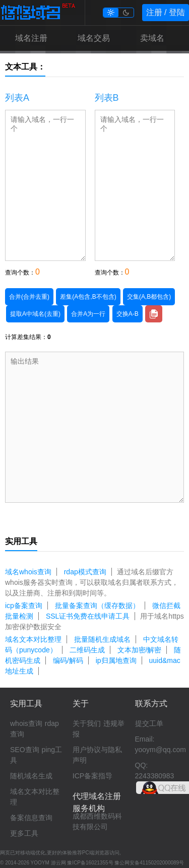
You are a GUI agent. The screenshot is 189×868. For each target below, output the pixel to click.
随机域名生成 (31, 776)
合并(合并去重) (29, 297)
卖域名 (152, 38)
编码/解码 (68, 660)
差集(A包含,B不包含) (88, 297)
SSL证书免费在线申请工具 (88, 616)
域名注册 (31, 38)
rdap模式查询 (85, 572)
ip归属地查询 (116, 660)
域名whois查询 (28, 572)
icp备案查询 (24, 606)
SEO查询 (25, 750)
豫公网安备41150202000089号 (149, 863)
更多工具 (24, 833)
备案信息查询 (31, 818)
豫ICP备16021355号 (90, 863)
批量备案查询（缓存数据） (97, 606)
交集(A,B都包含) (149, 297)
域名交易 (94, 38)
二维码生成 (87, 650)
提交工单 (149, 723)
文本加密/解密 (140, 650)
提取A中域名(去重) (35, 314)
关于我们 (87, 723)
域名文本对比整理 (33, 639)
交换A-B (128, 314)
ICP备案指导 (92, 776)
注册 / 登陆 (166, 12)
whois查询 (26, 723)
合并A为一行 (88, 314)
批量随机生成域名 (102, 639)
